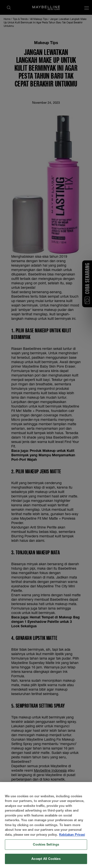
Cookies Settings (46, 849)
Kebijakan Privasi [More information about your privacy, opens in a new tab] (72, 839)
